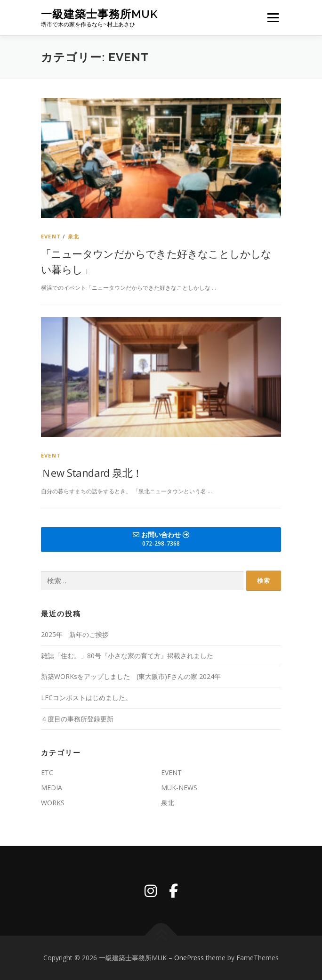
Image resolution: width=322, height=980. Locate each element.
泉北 (73, 236)
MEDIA (52, 788)
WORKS (53, 803)
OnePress (189, 958)
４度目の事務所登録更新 (77, 719)
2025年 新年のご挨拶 (75, 634)
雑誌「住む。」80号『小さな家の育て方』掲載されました (127, 656)
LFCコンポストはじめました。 (86, 698)
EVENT (51, 236)
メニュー (273, 18)
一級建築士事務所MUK (99, 14)
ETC (47, 772)
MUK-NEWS (179, 788)
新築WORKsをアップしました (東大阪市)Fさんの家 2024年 (131, 676)
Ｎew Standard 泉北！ (92, 473)
